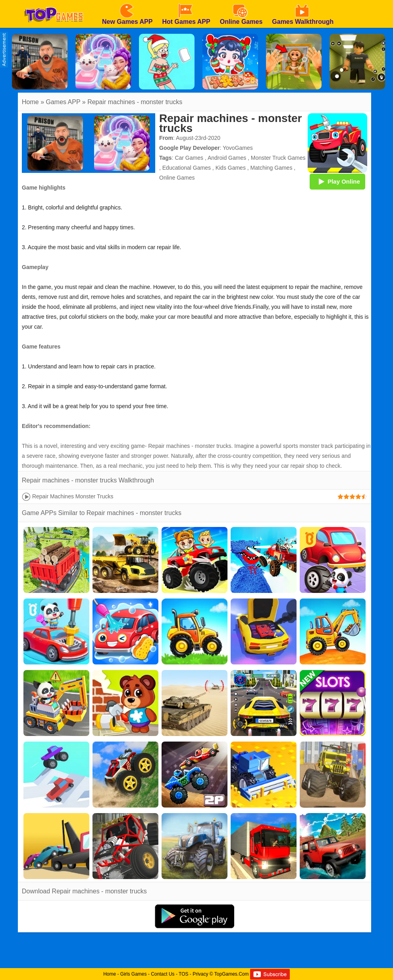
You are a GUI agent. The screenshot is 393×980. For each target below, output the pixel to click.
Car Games (189, 158)
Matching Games (272, 168)
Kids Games (231, 168)
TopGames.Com (232, 974)
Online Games (177, 178)
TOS (183, 974)
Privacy (200, 974)
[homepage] (54, 3)
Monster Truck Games (278, 158)
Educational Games (187, 168)
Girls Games (134, 974)
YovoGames (238, 148)
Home (30, 102)
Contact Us (163, 974)
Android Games (227, 158)
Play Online (337, 181)
